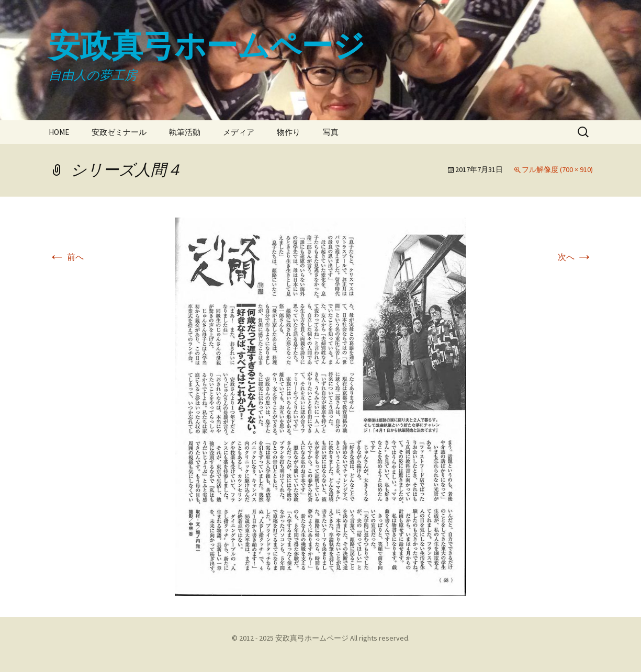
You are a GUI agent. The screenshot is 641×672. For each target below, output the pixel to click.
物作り (289, 132)
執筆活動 (185, 132)
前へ (66, 257)
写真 (331, 132)
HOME (59, 132)
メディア (239, 132)
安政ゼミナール (119, 132)
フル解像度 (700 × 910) (557, 169)
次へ (575, 257)
